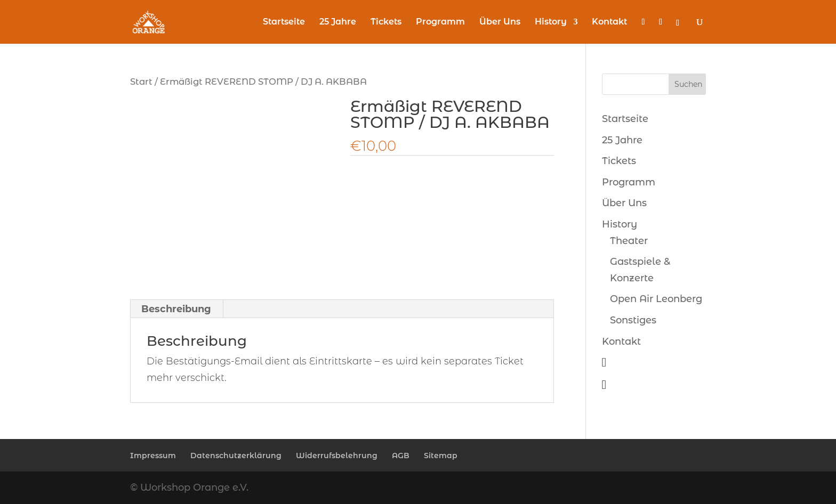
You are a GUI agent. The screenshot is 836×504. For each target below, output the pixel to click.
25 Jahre (338, 22)
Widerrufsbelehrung (337, 456)
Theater (629, 241)
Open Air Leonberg (656, 299)
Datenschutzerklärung (236, 456)
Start (141, 82)
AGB (401, 456)
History (551, 22)
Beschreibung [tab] (176, 309)
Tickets (386, 22)
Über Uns (500, 22)
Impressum (153, 456)
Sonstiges (633, 320)
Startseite (284, 22)
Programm (440, 22)
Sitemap (441, 456)
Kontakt (609, 22)
